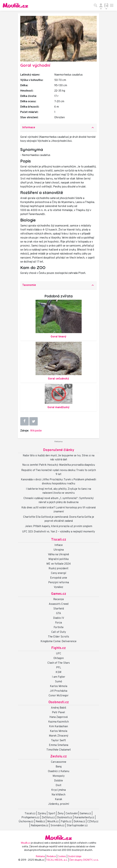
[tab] (58, 128)
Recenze (59, 599)
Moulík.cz (53, 822)
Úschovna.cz (26, 822)
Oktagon (59, 658)
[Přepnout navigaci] (101, 5)
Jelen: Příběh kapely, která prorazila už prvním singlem (59, 526)
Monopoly (59, 776)
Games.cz (59, 594)
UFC (59, 654)
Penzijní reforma (59, 583)
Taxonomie (58, 285)
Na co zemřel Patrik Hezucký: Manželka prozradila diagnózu (59, 465)
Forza (58, 623)
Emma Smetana (59, 745)
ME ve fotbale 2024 (59, 564)
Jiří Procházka (58, 691)
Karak (59, 799)
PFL (59, 668)
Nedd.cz (40, 822)
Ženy (61, 814)
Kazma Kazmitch (58, 722)
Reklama (40, 857)
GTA (59, 613)
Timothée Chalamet (59, 750)
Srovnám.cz (57, 826)
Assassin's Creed (59, 604)
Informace (58, 128)
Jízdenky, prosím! (59, 804)
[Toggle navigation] (112, 5)
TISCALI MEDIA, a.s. (57, 860)
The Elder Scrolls (58, 637)
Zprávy (42, 814)
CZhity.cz (93, 822)
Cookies (62, 857)
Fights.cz (58, 648)
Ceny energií (58, 573)
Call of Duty (59, 632)
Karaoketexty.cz (84, 818)
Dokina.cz (79, 822)
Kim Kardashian (58, 727)
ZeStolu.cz (48, 818)
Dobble (58, 781)
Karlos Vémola (59, 686)
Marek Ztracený (59, 736)
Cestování (72, 814)
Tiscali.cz (59, 540)
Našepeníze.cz (40, 826)
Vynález (58, 587)
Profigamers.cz (31, 818)
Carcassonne (59, 762)
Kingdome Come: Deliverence (58, 641)
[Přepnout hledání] (96, 5)
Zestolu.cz (58, 757)
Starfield (59, 609)
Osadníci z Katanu (59, 771)
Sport (52, 814)
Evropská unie (59, 578)
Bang (59, 767)
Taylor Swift (58, 741)
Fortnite (59, 627)
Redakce (51, 857)
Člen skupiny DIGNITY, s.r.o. (84, 860)
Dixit (58, 785)
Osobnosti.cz (59, 702)
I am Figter (59, 677)
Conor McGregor (59, 696)
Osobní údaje (75, 857)
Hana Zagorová (58, 717)
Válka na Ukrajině (58, 555)
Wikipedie (36, 431)
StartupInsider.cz (77, 826)
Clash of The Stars (59, 663)
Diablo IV (59, 618)
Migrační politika (58, 559)
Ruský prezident (58, 569)
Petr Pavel (58, 713)
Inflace (59, 545)
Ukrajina (59, 550)
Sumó (58, 682)
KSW (58, 672)
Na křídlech (58, 795)
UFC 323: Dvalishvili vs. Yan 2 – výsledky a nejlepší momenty (58, 532)
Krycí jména (58, 790)
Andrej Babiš (59, 708)
